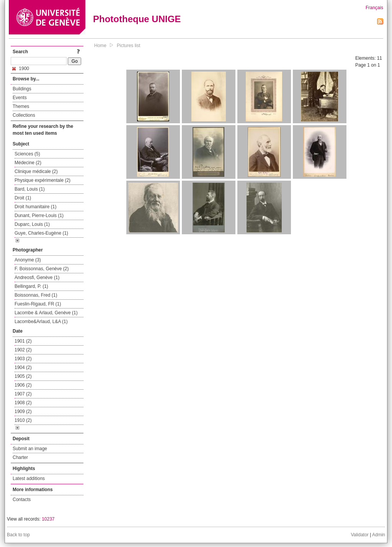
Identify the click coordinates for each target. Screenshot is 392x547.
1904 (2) (23, 367)
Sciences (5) (27, 154)
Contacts (22, 500)
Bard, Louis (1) (30, 189)
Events (20, 98)
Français (374, 8)
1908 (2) (23, 403)
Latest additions (29, 478)
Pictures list (128, 46)
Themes (21, 106)
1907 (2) (23, 394)
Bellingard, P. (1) (31, 286)
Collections (24, 115)
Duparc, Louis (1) (32, 224)
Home (100, 46)
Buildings (22, 89)
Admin (379, 535)
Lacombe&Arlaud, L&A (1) (41, 322)
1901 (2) (23, 341)
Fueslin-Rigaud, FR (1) (38, 304)
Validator (359, 535)
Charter (20, 457)
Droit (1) (23, 198)
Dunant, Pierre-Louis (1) (39, 216)
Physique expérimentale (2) (42, 180)
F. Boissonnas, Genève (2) (42, 269)
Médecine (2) (28, 163)
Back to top (18, 535)
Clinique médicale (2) (36, 171)
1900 (21, 69)
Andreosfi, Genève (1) (37, 278)
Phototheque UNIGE (137, 19)
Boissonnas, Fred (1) (36, 295)
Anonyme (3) (28, 260)
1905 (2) (23, 376)
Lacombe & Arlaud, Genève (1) (46, 313)
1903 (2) (23, 359)
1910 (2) (23, 420)
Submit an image (30, 449)
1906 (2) (23, 385)
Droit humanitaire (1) (35, 207)
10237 (48, 519)
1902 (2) (23, 350)
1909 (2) (23, 411)
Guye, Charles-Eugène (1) (41, 233)
